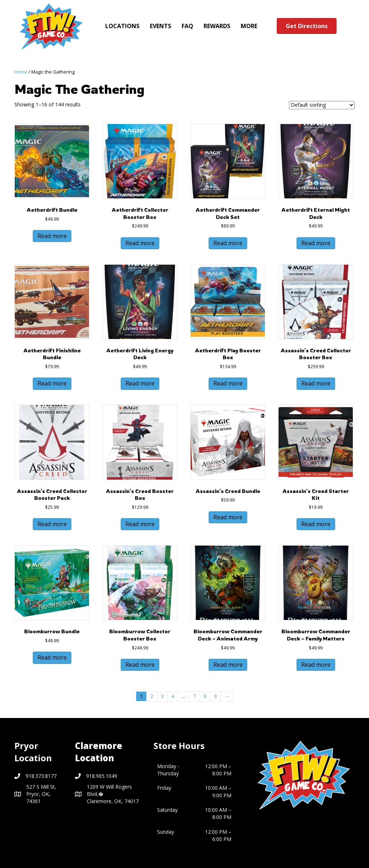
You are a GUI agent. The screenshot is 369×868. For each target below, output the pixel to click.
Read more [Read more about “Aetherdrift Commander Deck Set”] (228, 243)
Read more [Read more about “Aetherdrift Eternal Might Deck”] (316, 243)
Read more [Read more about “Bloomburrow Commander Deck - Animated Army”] (228, 665)
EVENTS (161, 26)
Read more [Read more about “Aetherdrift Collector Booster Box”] (140, 243)
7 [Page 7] (195, 696)
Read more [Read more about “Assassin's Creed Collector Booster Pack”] (52, 524)
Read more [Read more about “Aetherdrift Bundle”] (52, 236)
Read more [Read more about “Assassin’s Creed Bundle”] (228, 517)
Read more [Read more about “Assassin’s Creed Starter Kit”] (316, 524)
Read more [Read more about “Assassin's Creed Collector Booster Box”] (316, 383)
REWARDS (217, 26)
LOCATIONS (122, 26)
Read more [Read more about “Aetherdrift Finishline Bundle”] (52, 383)
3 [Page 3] (162, 696)
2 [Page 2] (152, 696)
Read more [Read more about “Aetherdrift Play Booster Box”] (228, 383)
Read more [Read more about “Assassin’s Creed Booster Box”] (140, 524)
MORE (249, 26)
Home (21, 72)
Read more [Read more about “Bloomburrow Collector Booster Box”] (140, 665)
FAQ (187, 26)
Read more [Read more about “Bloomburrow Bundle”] (52, 657)
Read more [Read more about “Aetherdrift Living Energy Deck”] (140, 383)
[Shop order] (322, 105)
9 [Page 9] (215, 696)
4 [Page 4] (173, 696)
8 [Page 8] (205, 696)
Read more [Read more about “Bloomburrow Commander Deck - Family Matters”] (316, 665)
